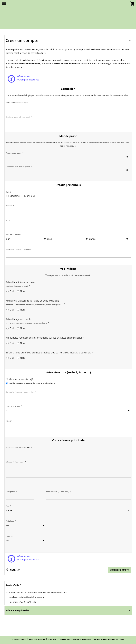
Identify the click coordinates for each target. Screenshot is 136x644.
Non (22, 291)
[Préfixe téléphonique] (26, 526)
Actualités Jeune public (27, 321)
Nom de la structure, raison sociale (21, 392)
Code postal (11, 492)
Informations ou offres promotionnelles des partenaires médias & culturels (50, 353)
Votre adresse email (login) (18, 102)
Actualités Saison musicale (21, 284)
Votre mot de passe (15, 153)
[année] (109, 239)
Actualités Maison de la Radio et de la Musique (35, 302)
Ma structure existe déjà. (21, 379)
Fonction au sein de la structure (19, 249)
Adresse (16, 462)
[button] (4, 3)
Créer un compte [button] (22, 40)
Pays (8, 506)
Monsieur (30, 196)
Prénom (10, 206)
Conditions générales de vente (109, 639)
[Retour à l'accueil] (68, 13)
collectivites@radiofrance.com (30, 597)
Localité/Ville (59, 492)
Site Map (52, 639)
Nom (9, 220)
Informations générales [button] (17, 610)
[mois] (68, 239)
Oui (12, 291)
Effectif (8, 421)
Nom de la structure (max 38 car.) (20, 447)
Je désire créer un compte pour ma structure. (32, 383)
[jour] (26, 239)
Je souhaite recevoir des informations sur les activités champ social (45, 338)
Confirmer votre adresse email (19, 117)
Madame (15, 196)
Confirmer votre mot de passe (19, 166)
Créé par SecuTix (37, 639)
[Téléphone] (96, 525)
